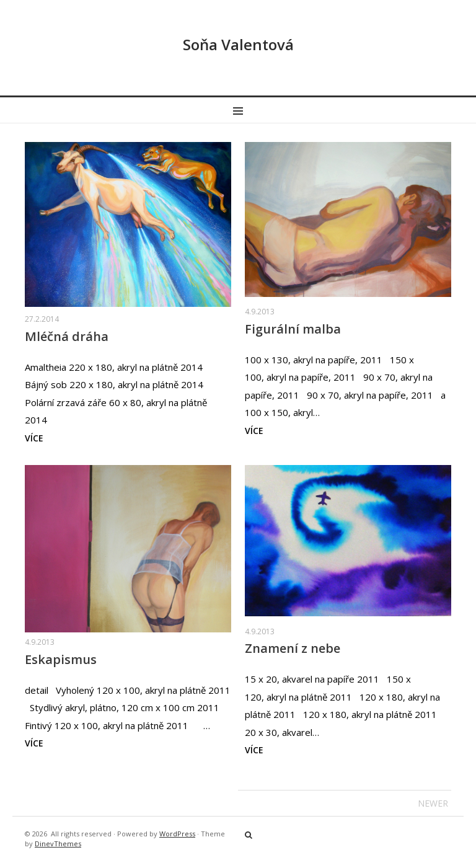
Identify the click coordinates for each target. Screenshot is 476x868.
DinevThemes (58, 844)
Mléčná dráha (67, 336)
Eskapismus (61, 659)
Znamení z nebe (293, 648)
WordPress (177, 834)
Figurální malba (293, 329)
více (34, 438)
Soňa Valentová (238, 44)
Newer (433, 803)
